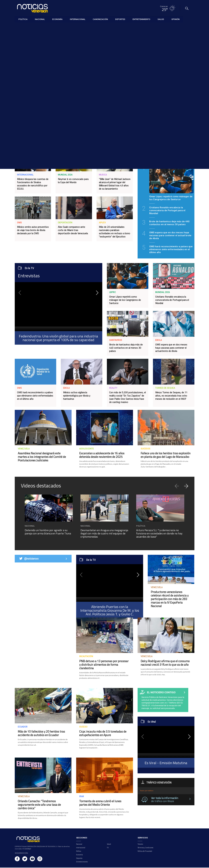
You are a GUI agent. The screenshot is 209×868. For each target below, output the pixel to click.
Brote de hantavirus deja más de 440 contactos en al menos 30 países (126, 348)
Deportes (79, 859)
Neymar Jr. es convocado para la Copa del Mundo (73, 181)
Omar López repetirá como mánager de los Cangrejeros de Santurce (125, 300)
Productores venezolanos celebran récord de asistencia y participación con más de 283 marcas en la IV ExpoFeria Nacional (170, 599)
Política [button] (23, 19)
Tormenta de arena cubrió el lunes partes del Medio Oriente (100, 803)
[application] (59, 307)
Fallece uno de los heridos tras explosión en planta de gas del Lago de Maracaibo (166, 455)
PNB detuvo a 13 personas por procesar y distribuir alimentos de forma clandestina (104, 665)
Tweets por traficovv (147, 791)
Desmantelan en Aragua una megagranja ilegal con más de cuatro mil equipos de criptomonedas (104, 534)
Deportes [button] (120, 19)
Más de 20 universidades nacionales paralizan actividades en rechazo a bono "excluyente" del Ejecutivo (114, 232)
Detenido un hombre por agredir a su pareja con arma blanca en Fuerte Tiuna (48, 532)
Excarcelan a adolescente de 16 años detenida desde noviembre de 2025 (102, 455)
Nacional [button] (40, 19)
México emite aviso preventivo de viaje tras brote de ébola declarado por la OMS (33, 230)
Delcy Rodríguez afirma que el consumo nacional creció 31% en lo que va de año (165, 663)
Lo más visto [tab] (180, 157)
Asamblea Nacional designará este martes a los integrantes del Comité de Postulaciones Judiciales (42, 457)
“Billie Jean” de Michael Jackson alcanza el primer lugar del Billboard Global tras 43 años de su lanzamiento (115, 184)
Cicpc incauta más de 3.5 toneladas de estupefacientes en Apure (103, 733)
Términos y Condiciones (145, 848)
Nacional (79, 845)
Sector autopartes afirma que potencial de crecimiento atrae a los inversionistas (114, 135)
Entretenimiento (82, 862)
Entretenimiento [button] (141, 19)
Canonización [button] (100, 19)
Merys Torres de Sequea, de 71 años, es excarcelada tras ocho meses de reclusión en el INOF (171, 396)
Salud (109, 845)
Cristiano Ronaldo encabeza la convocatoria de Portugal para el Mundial (172, 300)
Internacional (81, 848)
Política (79, 852)
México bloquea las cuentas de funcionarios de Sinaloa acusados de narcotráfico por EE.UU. (33, 184)
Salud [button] (161, 19)
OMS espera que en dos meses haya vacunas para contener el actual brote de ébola (171, 348)
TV (108, 848)
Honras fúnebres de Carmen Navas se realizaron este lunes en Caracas (74, 135)
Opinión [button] (175, 19)
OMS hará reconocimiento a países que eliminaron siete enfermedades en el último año (35, 396)
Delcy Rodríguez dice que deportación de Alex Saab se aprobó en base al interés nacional (32, 136)
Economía (79, 855)
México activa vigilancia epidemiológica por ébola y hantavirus (77, 396)
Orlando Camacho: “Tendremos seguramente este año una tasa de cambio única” (39, 805)
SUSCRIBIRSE (166, 88)
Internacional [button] (78, 19)
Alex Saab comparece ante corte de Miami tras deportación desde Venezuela (73, 230)
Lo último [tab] (152, 157)
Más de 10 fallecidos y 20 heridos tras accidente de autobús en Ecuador (41, 733)
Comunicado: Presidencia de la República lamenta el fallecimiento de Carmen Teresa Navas (166, 106)
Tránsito (140, 845)
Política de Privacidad (145, 852)
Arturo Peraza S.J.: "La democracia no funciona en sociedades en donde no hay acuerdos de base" (159, 534)
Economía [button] (57, 19)
